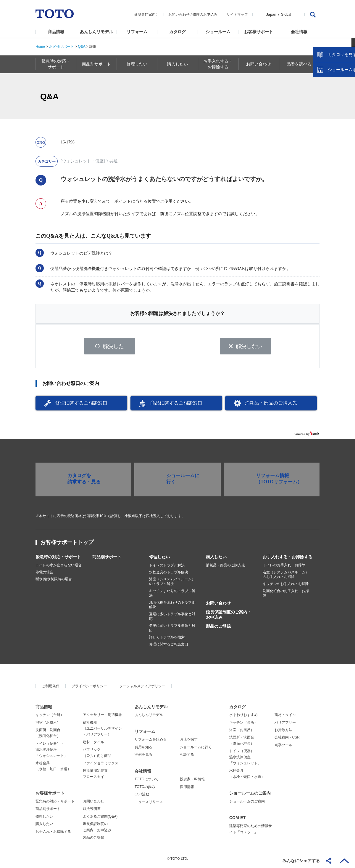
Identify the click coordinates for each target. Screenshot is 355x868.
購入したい (216, 559)
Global (286, 15)
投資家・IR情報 (192, 781)
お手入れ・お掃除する (53, 833)
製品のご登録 (218, 628)
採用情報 (187, 789)
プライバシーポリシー (89, 688)
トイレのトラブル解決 (167, 567)
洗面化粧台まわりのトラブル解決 (172, 607)
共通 (114, 161)
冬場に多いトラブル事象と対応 (172, 630)
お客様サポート (259, 32)
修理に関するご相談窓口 (81, 405)
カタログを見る (331, 111)
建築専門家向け (147, 15)
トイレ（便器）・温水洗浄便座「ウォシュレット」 (51, 752)
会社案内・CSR (287, 739)
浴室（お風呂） (48, 724)
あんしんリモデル (96, 32)
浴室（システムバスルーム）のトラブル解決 (172, 584)
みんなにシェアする (301, 861)
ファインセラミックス (101, 765)
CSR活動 (142, 796)
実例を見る (143, 757)
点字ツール (283, 747)
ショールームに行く (196, 749)
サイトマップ (237, 15)
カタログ (177, 32)
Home (40, 47)
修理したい (159, 559)
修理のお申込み (205, 15)
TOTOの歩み (145, 789)
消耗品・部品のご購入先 (271, 405)
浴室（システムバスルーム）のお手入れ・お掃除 (286, 577)
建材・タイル (93, 744)
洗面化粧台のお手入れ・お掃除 (286, 595)
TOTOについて (147, 781)
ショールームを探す (335, 127)
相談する (187, 757)
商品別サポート (107, 559)
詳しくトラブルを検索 (167, 639)
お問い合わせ (179, 15)
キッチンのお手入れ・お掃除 (286, 586)
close (348, 96)
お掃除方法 (283, 732)
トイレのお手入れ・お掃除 (284, 567)
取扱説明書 (92, 811)
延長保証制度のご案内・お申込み (229, 617)
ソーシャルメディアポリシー (142, 688)
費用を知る (143, 749)
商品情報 (56, 32)
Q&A (82, 47)
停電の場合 (44, 574)
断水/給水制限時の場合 (54, 581)
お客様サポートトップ (67, 544)
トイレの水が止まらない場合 (59, 567)
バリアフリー (285, 724)
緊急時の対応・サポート (58, 559)
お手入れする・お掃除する (288, 559)
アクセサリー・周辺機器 (102, 717)
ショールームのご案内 (250, 795)
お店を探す (189, 741)
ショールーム (218, 32)
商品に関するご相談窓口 (176, 405)
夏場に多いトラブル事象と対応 (172, 618)
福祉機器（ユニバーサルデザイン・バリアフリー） (102, 730)
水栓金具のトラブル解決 (169, 574)
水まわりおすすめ (243, 717)
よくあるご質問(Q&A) (100, 819)
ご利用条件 (51, 688)
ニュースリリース (149, 804)
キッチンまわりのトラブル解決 (172, 595)
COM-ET (237, 820)
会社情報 (299, 32)
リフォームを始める (151, 741)
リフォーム (137, 32)
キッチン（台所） (50, 717)
